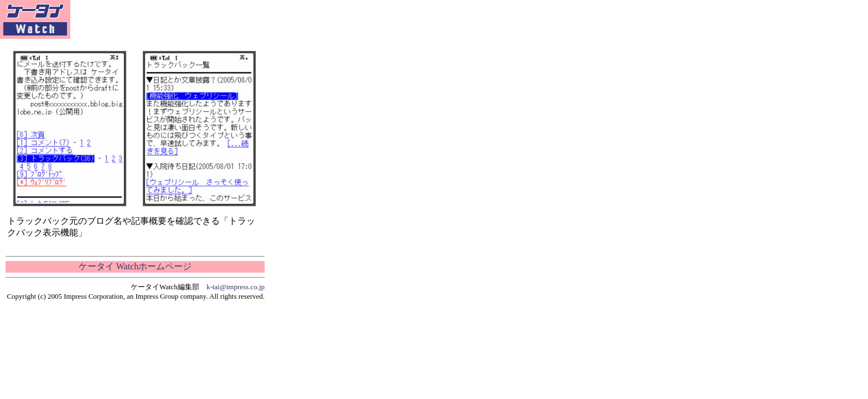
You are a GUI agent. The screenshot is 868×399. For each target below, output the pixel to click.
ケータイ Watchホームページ (135, 266)
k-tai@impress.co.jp (236, 287)
